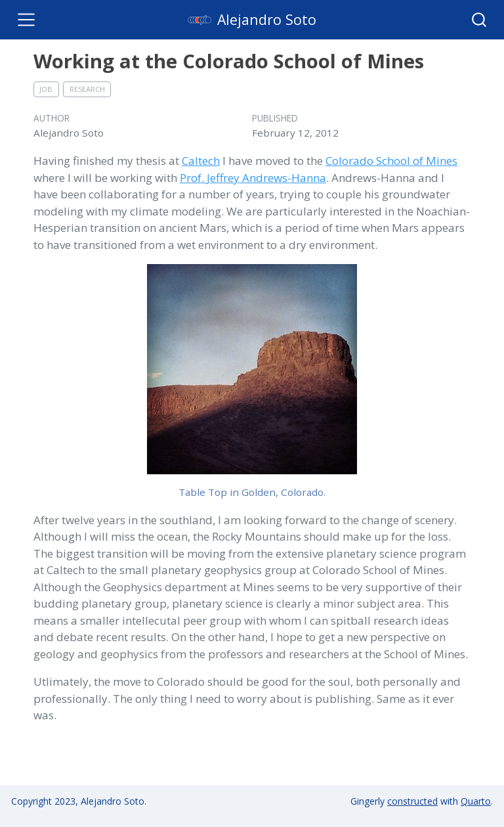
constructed (412, 801)
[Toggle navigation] (26, 20)
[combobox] (480, 19)
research (87, 89)
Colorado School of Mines (391, 161)
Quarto (476, 801)
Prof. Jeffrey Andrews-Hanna (253, 178)
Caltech (201, 161)
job (46, 89)
